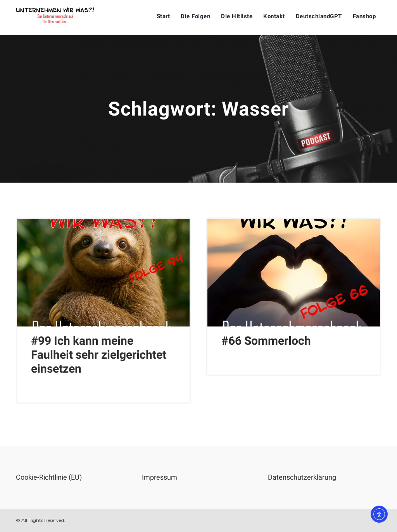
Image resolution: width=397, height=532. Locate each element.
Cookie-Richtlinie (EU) (49, 477)
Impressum (160, 477)
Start (163, 16)
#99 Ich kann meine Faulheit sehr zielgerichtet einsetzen (99, 355)
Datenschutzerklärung (302, 477)
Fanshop (364, 16)
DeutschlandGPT (319, 16)
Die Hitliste (237, 16)
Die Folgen (195, 16)
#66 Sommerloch (266, 341)
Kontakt (274, 16)
